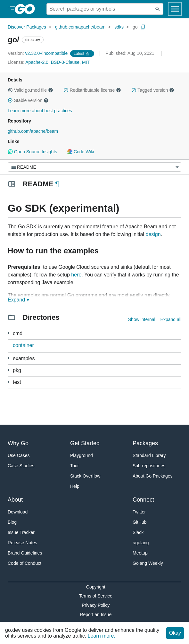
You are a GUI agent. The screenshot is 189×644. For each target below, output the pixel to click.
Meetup (140, 553)
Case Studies (21, 466)
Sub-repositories (149, 466)
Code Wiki (81, 152)
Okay (175, 633)
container (23, 345)
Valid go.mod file (30, 90)
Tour (74, 466)
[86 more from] (8, 370)
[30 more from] (8, 358)
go (135, 27)
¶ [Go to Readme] (57, 184)
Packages (145, 443)
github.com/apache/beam (80, 27)
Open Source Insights (32, 152)
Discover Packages (27, 27)
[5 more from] (8, 333)
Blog (12, 522)
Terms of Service (96, 596)
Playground (82, 455)
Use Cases (19, 455)
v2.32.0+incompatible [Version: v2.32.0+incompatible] (38, 53)
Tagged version (153, 90)
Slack (138, 532)
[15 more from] (8, 382)
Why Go (18, 443)
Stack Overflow (85, 476)
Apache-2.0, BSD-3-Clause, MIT (58, 62)
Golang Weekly (148, 563)
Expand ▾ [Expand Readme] (18, 300)
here (76, 275)
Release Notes (22, 543)
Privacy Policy (96, 605)
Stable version (28, 100)
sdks (119, 27)
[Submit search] (158, 9)
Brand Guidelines (25, 553)
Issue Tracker (21, 532)
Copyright (96, 587)
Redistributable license (92, 90)
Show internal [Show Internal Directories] (142, 319)
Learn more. (102, 636)
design (153, 234)
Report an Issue (96, 614)
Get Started (85, 443)
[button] (10, 90)
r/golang (141, 543)
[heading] (27, 9)
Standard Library (149, 455)
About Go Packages (153, 476)
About (15, 500)
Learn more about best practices (40, 111)
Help (75, 486)
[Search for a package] (99, 9)
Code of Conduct (25, 563)
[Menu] (94, 167)
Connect (143, 500)
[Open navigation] (175, 9)
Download (18, 512)
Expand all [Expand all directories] (171, 319)
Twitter (139, 512)
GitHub (140, 522)
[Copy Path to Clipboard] (143, 27)
